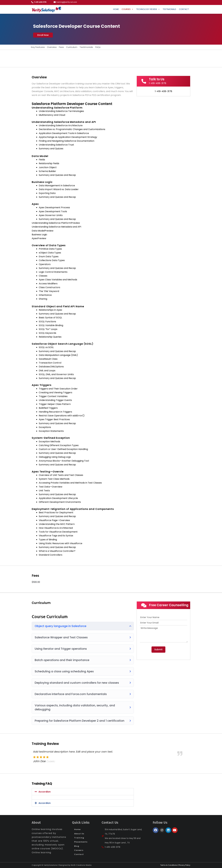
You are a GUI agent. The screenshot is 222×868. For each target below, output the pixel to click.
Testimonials (169, 9)
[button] (43, 35)
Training (79, 838)
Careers (79, 850)
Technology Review (148, 9)
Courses (127, 9)
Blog (77, 846)
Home (116, 9)
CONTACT (184, 9)
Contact (79, 854)
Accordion (45, 792)
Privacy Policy (184, 865)
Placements (81, 842)
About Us (79, 834)
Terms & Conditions (169, 865)
